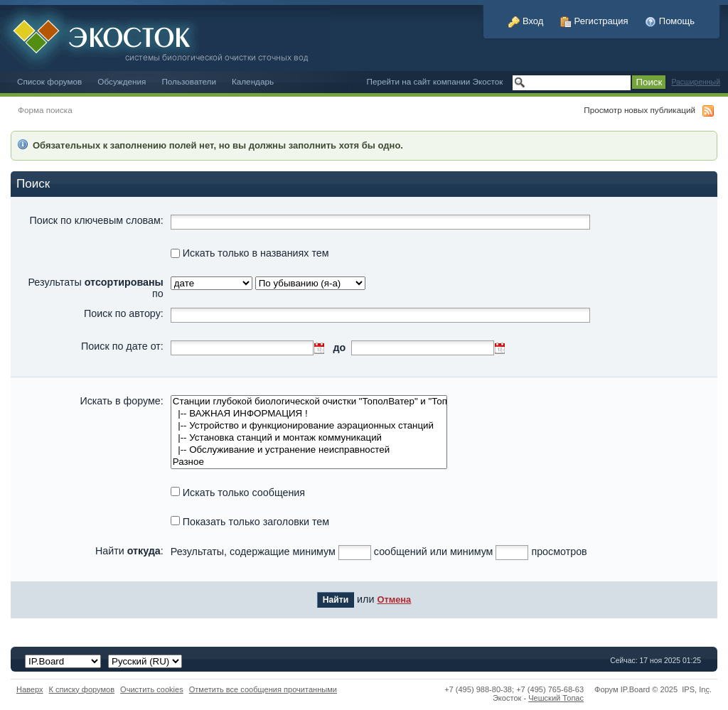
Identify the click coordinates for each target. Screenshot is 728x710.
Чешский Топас (556, 698)
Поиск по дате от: (122, 346)
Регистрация (594, 21)
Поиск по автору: (124, 313)
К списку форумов (82, 689)
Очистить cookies (152, 689)
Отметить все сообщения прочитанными (263, 689)
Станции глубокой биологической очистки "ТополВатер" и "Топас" (309, 402)
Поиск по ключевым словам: (97, 220)
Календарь (253, 81)
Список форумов (49, 81)
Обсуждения (122, 81)
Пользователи (189, 81)
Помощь (670, 21)
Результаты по (95, 288)
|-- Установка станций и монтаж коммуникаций (309, 438)
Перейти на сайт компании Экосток (435, 81)
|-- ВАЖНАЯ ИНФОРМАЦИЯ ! (309, 414)
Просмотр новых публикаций (639, 110)
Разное (309, 462)
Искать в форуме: (121, 401)
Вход (526, 21)
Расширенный (696, 82)
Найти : (129, 551)
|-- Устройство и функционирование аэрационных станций (309, 426)
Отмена (394, 599)
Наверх (30, 689)
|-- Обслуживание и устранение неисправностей (309, 450)
